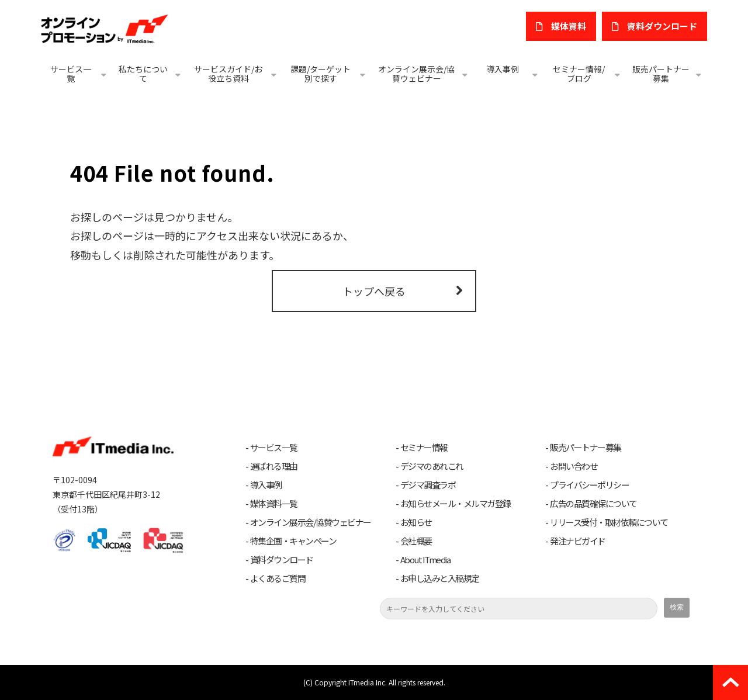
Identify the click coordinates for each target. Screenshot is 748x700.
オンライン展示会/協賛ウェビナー (416, 74)
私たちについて (143, 74)
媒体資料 (569, 26)
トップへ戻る (374, 291)
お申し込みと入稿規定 (440, 578)
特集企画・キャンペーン (293, 541)
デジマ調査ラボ (428, 485)
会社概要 (416, 541)
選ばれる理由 (274, 466)
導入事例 (503, 69)
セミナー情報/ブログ (579, 74)
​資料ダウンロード (662, 26)
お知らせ (416, 522)
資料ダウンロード (282, 560)
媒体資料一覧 (274, 504)
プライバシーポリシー (589, 485)
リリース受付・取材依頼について (609, 522)
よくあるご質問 (278, 578)
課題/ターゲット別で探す (321, 74)
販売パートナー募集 (661, 74)
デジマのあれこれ (432, 466)
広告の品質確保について (593, 504)
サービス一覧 (71, 74)
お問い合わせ (574, 466)
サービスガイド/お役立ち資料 (228, 74)
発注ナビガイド (578, 541)
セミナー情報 (424, 448)
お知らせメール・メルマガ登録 (456, 504)
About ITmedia (425, 560)
